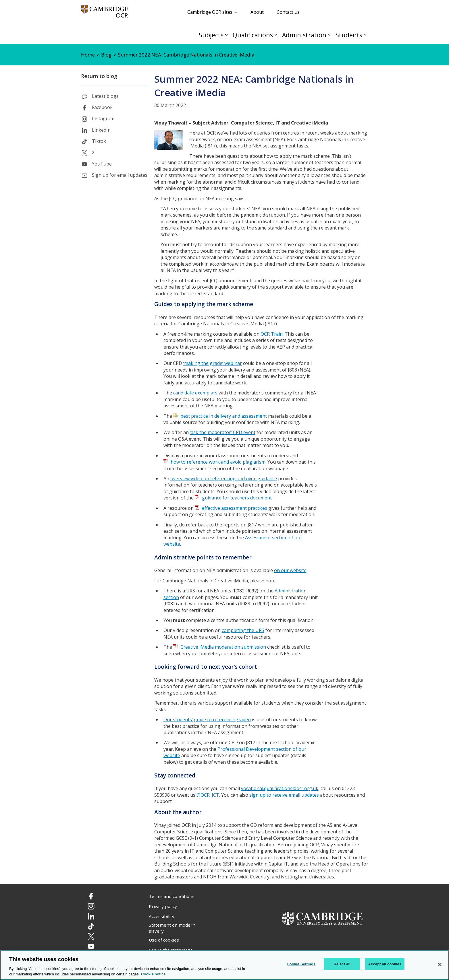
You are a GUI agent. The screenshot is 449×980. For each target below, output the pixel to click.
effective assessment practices (235, 508)
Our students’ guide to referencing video (207, 720)
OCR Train (272, 334)
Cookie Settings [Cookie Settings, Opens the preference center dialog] (301, 964)
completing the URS (243, 630)
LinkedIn (101, 130)
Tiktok (99, 141)
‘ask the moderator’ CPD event (223, 432)
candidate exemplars (195, 393)
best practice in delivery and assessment (224, 416)
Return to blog (99, 76)
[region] (224, 965)
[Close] (440, 965)
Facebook (102, 107)
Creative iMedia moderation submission (223, 647)
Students (349, 35)
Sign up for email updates (120, 175)
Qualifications (253, 35)
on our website (290, 570)
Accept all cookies (385, 964)
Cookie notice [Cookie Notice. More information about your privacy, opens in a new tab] (153, 974)
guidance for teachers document (237, 498)
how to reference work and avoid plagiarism (218, 462)
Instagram (103, 118)
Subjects (211, 35)
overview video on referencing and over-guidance (224, 479)
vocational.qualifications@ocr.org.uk (280, 788)
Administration (304, 35)
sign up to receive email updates (284, 795)
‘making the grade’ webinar (213, 363)
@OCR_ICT (208, 795)
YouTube (102, 164)
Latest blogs (105, 96)
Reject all (342, 964)
